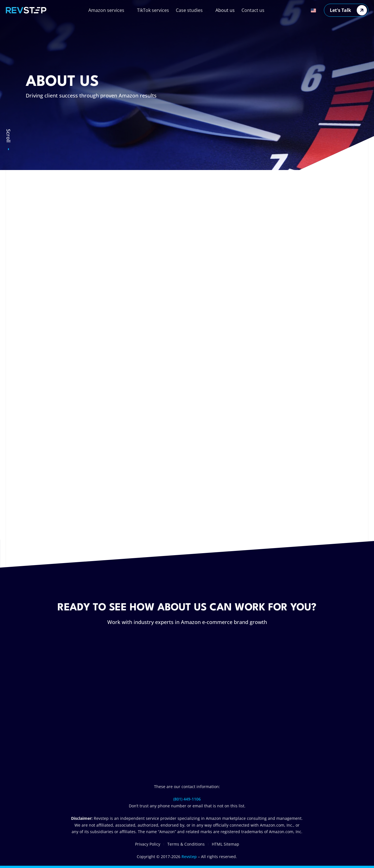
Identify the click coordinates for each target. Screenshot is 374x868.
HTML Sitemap (226, 844)
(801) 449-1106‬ (187, 799)
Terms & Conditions (186, 844)
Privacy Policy (148, 844)
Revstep (189, 857)
